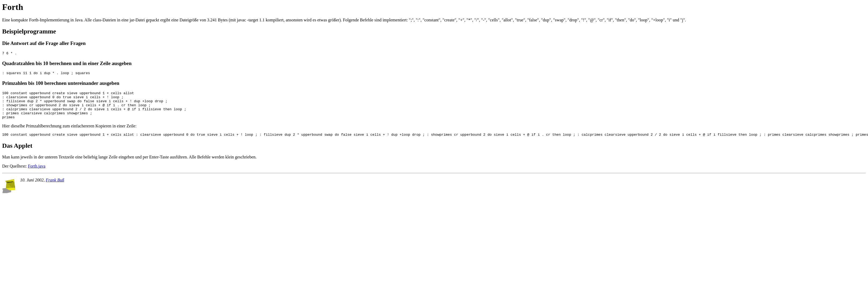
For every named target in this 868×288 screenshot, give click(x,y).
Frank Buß (55, 188)
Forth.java (37, 174)
